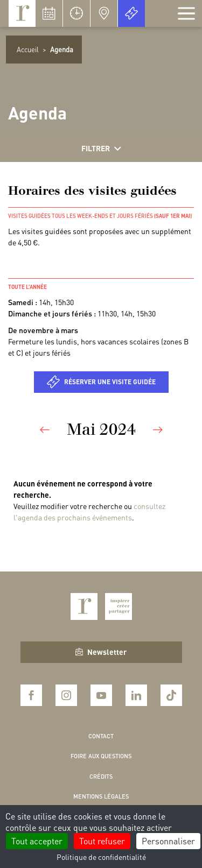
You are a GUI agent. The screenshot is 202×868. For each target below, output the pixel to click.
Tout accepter (37, 841)
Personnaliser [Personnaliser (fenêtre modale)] (168, 841)
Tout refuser (102, 841)
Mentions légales (101, 796)
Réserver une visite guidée (110, 382)
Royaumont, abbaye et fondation (22, 13)
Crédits (101, 777)
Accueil (28, 49)
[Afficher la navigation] (186, 13)
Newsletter (101, 652)
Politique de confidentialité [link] (101, 857)
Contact (101, 736)
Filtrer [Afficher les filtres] (101, 149)
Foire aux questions (101, 756)
